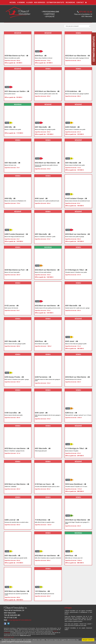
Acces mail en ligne (9, 637)
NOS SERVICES (40, 2)
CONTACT (80, 2)
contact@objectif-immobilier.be (19, 620)
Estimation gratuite (94, 49)
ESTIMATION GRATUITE (55, 2)
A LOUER (29, 2)
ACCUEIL (13, 2)
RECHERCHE (70, 2)
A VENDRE (21, 2)
